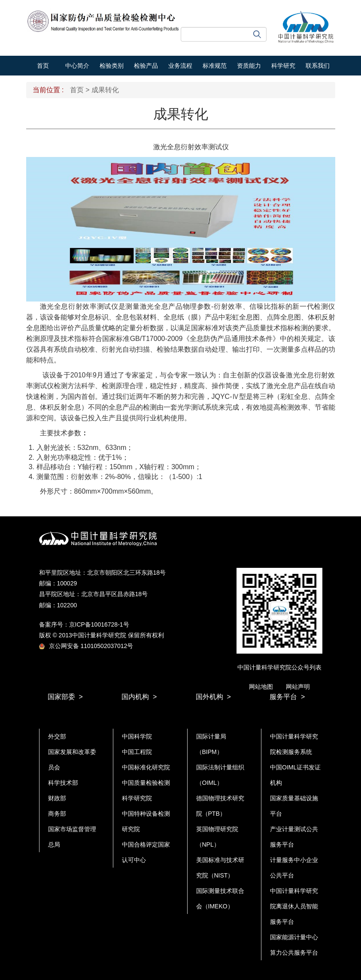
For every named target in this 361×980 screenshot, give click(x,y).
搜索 (257, 34)
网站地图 (261, 687)
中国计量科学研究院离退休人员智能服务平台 (294, 906)
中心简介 (77, 66)
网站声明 (298, 687)
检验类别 (112, 66)
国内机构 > (139, 697)
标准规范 (215, 66)
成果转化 (105, 90)
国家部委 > (65, 697)
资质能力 (249, 66)
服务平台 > (287, 697)
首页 (43, 66)
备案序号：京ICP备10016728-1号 (84, 624)
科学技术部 (63, 783)
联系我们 (318, 66)
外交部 (57, 736)
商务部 (57, 814)
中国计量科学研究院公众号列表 (279, 667)
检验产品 (146, 66)
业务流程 (180, 66)
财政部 (57, 798)
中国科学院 (137, 736)
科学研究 (283, 66)
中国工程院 (137, 752)
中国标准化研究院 (146, 767)
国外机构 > (213, 697)
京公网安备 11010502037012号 (86, 646)
